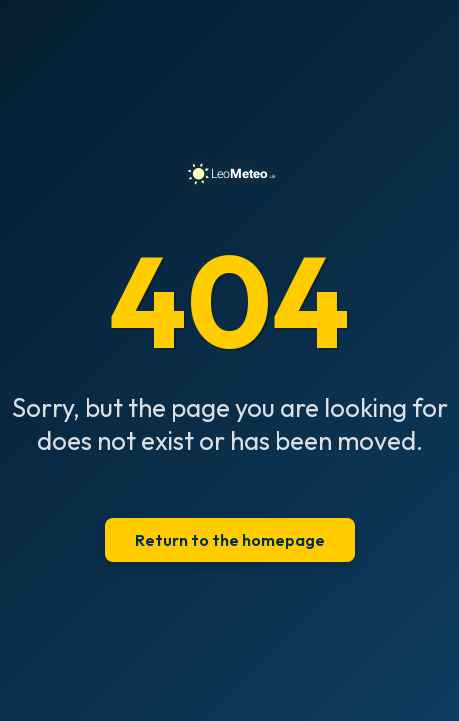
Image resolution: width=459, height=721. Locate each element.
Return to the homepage (230, 540)
